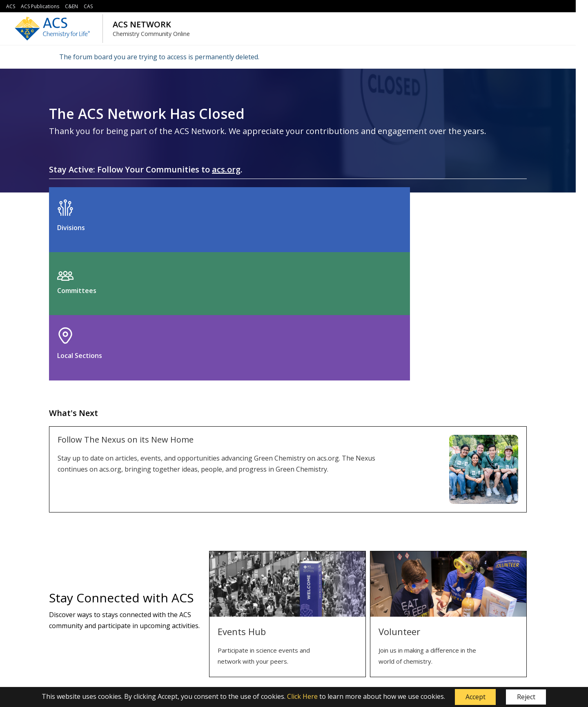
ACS (11, 6)
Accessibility (170, 644)
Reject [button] (526, 697)
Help (253, 617)
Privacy (164, 631)
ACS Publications (40, 6)
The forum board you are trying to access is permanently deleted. (159, 57)
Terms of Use (173, 604)
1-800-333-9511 (253, 669)
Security (165, 617)
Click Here (302, 696)
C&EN (71, 6)
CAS (88, 6)
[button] (475, 697)
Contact (258, 604)
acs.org (226, 169)
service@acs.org (211, 669)
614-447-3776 (333, 669)
